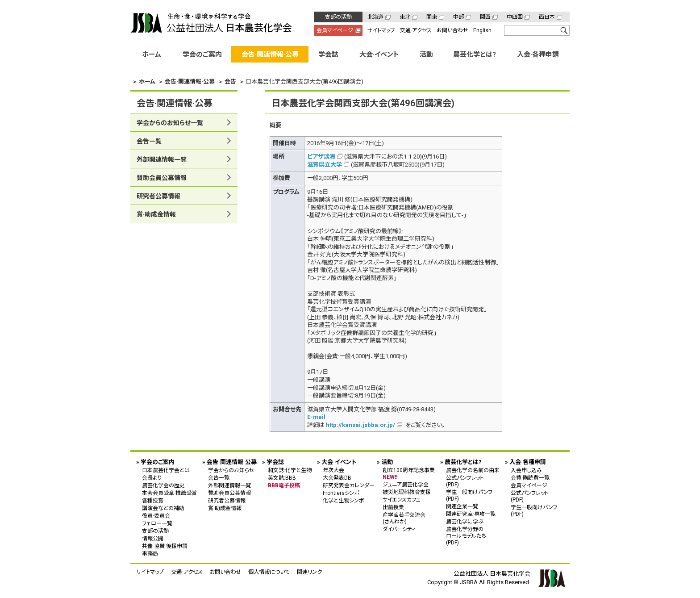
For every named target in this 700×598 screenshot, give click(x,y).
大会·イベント (379, 54)
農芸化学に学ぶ (465, 521)
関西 (485, 17)
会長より (152, 477)
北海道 (375, 17)
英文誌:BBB (282, 477)
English (482, 30)
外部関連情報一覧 (162, 159)
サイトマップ (381, 30)
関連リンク (309, 571)
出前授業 (393, 507)
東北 (405, 17)
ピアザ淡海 (321, 157)
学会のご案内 (202, 54)
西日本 (547, 17)
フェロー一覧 (157, 523)
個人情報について (269, 571)
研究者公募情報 (158, 196)
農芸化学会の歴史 (163, 485)
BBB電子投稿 (284, 485)
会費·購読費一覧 (530, 477)
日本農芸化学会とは (166, 470)
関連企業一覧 (462, 506)
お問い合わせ (452, 30)
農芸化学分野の (473, 535)
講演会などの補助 (163, 508)
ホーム (152, 54)
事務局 (150, 553)
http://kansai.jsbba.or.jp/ (360, 424)
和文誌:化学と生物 (290, 470)
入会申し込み (526, 470)
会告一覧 (149, 141)
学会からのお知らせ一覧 (170, 123)
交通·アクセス (416, 30)
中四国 (515, 17)
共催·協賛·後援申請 (165, 546)
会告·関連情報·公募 (270, 54)
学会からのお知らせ (231, 470)
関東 (432, 17)
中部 (458, 17)
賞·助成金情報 (156, 214)
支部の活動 (338, 17)
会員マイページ (335, 30)
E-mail (316, 417)
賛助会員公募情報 (162, 178)
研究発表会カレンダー (349, 485)
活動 (426, 54)
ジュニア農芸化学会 (406, 484)
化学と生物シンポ (344, 500)
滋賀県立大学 (325, 164)
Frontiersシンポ (341, 493)
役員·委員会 (156, 515)
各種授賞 (153, 500)
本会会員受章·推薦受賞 (169, 493)
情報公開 (153, 538)
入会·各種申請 (538, 54)
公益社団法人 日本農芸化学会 (211, 23)
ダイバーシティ (399, 529)
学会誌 (328, 54)
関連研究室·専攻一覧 (471, 514)
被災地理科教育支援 (407, 492)
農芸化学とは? (475, 54)
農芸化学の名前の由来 (473, 470)
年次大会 (333, 470)
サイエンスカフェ (402, 499)
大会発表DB (337, 477)
